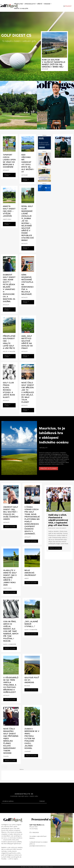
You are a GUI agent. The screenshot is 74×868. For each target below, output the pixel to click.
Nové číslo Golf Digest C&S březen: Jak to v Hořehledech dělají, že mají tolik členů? (28, 392)
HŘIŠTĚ (27, 578)
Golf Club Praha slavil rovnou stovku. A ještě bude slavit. (9, 390)
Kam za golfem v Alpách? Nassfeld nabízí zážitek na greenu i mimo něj (54, 63)
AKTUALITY (6, 170)
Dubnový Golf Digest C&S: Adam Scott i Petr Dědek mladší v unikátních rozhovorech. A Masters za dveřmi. (9, 288)
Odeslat (42, 801)
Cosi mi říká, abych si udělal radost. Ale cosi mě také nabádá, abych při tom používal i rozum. (11, 631)
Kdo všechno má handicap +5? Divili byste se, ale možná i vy (28, 163)
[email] (19, 801)
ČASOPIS (6, 756)
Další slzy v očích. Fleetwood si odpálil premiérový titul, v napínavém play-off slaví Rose (58, 519)
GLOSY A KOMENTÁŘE (10, 644)
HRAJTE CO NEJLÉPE (9, 351)
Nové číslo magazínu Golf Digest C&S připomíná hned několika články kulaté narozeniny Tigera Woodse (11, 741)
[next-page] (6, 767)
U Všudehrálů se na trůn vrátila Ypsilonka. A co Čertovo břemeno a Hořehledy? (11, 685)
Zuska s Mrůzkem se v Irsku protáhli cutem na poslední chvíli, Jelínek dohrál (32, 738)
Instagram (8, 864)
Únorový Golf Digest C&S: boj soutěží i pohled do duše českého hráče (11, 513)
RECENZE (27, 686)
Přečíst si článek (7, 175)
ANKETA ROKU (7, 219)
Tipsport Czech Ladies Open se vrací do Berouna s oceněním (9, 161)
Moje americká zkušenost (30, 573)
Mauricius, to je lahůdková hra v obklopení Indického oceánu (54, 435)
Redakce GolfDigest (57, 527)
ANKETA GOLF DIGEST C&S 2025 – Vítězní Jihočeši (9, 211)
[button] (67, 6)
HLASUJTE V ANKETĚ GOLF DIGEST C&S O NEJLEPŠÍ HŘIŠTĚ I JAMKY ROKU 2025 (10, 578)
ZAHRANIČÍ (28, 751)
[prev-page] (3, 767)
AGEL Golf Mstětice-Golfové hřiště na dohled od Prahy (27, 342)
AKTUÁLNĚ (45, 69)
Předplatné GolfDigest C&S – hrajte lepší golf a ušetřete (9, 342)
